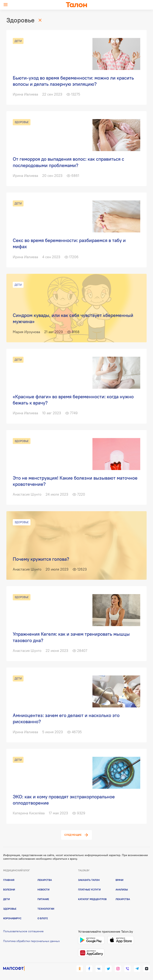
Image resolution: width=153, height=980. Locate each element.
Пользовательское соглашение (23, 931)
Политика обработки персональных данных (31, 941)
